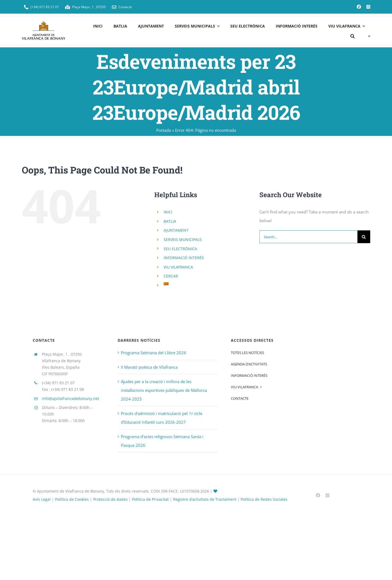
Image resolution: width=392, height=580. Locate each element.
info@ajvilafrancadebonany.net (71, 399)
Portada (164, 130)
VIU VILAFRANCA (178, 267)
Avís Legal (42, 499)
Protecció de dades (110, 499)
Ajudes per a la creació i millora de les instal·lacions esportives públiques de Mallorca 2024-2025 (164, 390)
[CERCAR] (353, 36)
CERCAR (171, 276)
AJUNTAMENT (176, 230)
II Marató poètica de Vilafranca (149, 367)
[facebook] (359, 7)
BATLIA (170, 221)
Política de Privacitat (150, 499)
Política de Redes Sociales (264, 499)
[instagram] (368, 7)
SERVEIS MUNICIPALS (183, 239)
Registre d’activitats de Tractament (205, 499)
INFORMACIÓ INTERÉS (184, 258)
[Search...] (308, 237)
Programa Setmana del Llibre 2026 (154, 353)
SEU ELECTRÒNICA (180, 249)
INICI (168, 212)
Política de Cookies (72, 499)
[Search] (364, 237)
